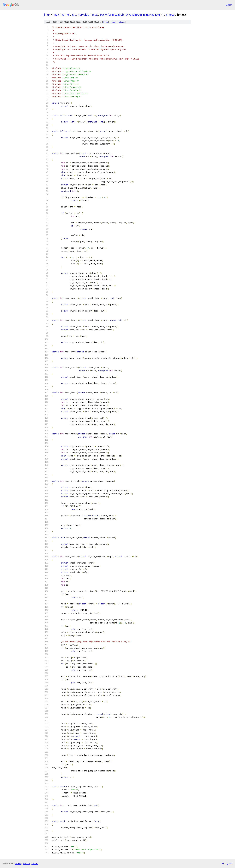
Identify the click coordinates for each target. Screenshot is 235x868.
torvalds (84, 15)
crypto (170, 15)
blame (122, 22)
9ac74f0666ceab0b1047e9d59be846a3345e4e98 (130, 15)
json (230, 863)
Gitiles (18, 863)
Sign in (229, 5)
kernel (65, 15)
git (74, 15)
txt (222, 863)
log (113, 22)
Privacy (26, 863)
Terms (35, 863)
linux (47, 15)
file (106, 22)
